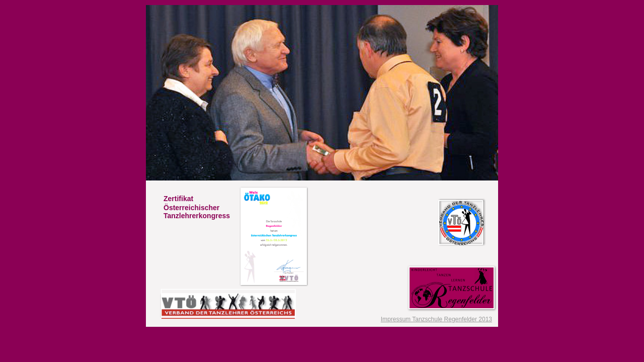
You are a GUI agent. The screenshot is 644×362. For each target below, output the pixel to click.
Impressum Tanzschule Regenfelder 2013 (436, 319)
